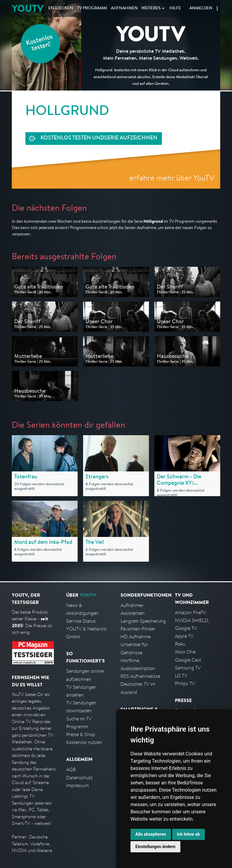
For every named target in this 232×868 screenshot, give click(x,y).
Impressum (77, 785)
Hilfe (175, 8)
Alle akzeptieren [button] (151, 834)
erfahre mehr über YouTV (172, 178)
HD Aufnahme (135, 637)
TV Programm (92, 8)
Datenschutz (79, 778)
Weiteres (151, 8)
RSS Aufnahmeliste (140, 676)
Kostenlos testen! (40, 43)
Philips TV (185, 683)
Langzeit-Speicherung (143, 621)
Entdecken (61, 8)
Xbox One (185, 652)
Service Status (81, 621)
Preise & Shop (81, 734)
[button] (217, 8)
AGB (71, 769)
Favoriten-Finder (138, 629)
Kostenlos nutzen (84, 742)
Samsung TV (188, 668)
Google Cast (188, 660)
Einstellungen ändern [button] (155, 847)
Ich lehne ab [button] (188, 834)
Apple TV (184, 636)
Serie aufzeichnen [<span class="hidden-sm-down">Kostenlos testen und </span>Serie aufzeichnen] (99, 138)
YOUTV (28, 8)
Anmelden (201, 8)
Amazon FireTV (190, 613)
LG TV (181, 676)
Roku (180, 644)
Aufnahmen (124, 8)
